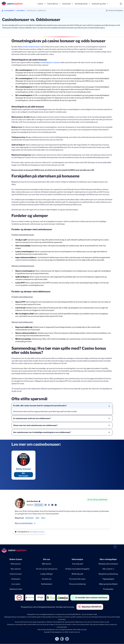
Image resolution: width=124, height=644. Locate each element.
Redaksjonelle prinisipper (108, 564)
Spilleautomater (16, 589)
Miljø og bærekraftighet (108, 584)
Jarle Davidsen (32, 501)
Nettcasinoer (16, 564)
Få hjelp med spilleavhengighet (77, 569)
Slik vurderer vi (108, 569)
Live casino (16, 584)
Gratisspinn (16, 579)
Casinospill (66, 4)
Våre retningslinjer (108, 559)
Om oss (47, 559)
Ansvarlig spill (77, 564)
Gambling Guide (81, 4)
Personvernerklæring (77, 584)
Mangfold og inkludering (108, 574)
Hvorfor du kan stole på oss (47, 569)
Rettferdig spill (77, 574)
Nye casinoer (16, 569)
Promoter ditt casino (77, 579)
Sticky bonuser (23, 469)
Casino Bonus (53, 4)
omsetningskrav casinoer (50, 62)
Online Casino (16, 559)
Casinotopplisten (9, 10)
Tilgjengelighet (108, 579)
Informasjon (77, 559)
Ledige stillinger (47, 574)
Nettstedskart (47, 584)
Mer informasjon (24, 475)
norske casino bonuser (31, 47)
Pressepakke (108, 589)
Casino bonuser (16, 574)
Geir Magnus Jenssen (37, 532)
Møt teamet (47, 564)
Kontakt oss (47, 579)
